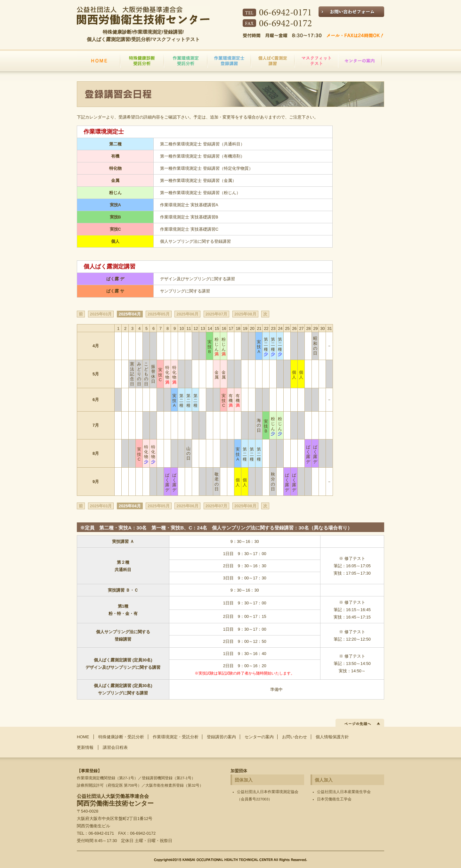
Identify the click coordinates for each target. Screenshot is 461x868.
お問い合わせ (295, 737)
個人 (294, 375)
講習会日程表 (115, 747)
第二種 (266, 347)
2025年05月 (159, 314)
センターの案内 (259, 737)
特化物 (167, 375)
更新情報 (85, 747)
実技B (210, 347)
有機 (231, 401)
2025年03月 (101, 314)
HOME (83, 737)
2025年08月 (245, 314)
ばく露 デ (308, 454)
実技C (160, 375)
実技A (259, 347)
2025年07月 (217, 314)
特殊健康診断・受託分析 (121, 737)
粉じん (217, 347)
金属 (217, 375)
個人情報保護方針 (332, 737)
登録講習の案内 (221, 737)
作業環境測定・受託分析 (176, 737)
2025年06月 (187, 314)
